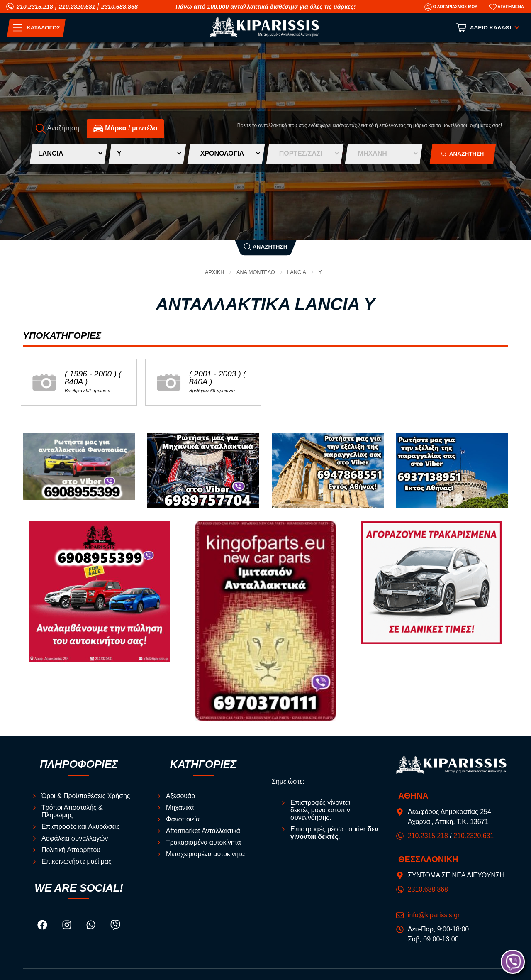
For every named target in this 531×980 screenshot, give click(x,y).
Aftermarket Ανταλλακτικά (203, 831)
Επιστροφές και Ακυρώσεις (81, 827)
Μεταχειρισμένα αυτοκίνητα (206, 854)
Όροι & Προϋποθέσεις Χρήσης (86, 796)
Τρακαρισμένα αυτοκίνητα (204, 843)
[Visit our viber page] (115, 926)
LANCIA (297, 272)
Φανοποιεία (183, 820)
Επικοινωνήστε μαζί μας (77, 862)
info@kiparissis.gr (434, 915)
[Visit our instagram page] (68, 926)
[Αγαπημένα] (507, 7)
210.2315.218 (35, 7)
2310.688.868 (119, 7)
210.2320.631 (77, 7)
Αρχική (214, 272)
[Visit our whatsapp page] (92, 926)
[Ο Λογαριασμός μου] (451, 7)
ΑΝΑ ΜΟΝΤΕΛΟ (256, 272)
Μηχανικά (180, 808)
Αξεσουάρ (181, 796)
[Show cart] (488, 28)
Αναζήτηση (266, 247)
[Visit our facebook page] (43, 926)
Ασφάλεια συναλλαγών (75, 839)
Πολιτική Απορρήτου (71, 850)
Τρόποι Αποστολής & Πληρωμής (72, 812)
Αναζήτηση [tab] (57, 128)
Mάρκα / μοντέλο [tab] (125, 128)
